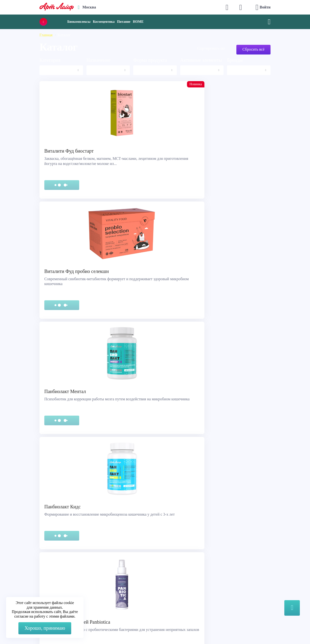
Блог (164, 592)
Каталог (167, 573)
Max (97, 570)
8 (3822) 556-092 (253, 630)
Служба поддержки (27, 567)
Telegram (101, 579)
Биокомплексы (79, 22)
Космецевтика (104, 22)
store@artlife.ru (106, 589)
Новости (167, 579)
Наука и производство (179, 586)
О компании (170, 567)
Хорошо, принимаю (45, 628)
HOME (138, 22)
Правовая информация (30, 573)
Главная (46, 35)
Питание (124, 22)
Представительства (27, 586)
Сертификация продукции (33, 579)
